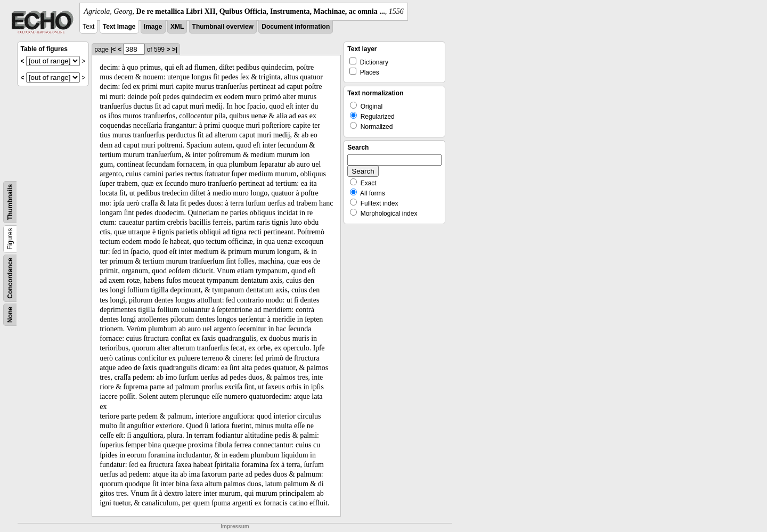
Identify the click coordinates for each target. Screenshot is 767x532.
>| (175, 50)
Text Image (119, 27)
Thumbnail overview (223, 27)
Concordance (10, 278)
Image (153, 27)
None (10, 315)
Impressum (235, 526)
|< (113, 50)
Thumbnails (10, 202)
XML (177, 27)
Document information (296, 27)
